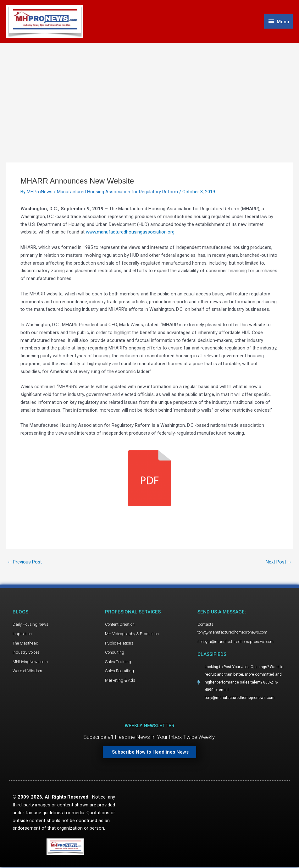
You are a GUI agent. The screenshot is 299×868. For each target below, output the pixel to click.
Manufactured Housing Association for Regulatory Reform (117, 192)
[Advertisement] (149, 90)
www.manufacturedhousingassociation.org (130, 232)
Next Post (279, 562)
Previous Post (24, 562)
